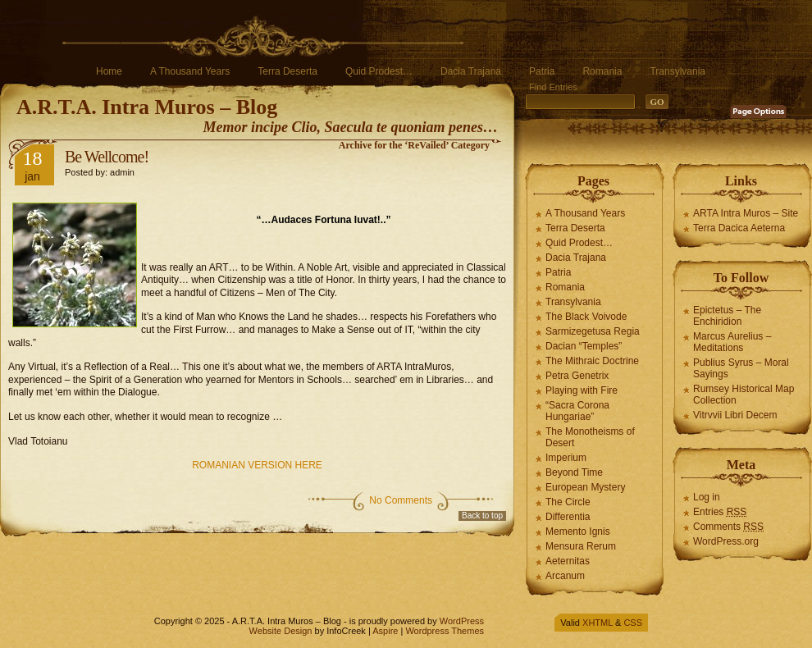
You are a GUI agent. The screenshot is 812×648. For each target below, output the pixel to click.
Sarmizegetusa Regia (593, 331)
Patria (542, 71)
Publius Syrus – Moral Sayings (741, 368)
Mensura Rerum (581, 546)
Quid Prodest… (379, 71)
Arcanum (565, 576)
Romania (602, 71)
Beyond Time (574, 472)
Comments (728, 527)
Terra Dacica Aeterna (739, 228)
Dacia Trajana (471, 71)
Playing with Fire (582, 390)
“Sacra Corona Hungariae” (577, 411)
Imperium (566, 458)
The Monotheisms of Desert (590, 437)
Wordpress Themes (445, 631)
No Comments (401, 500)
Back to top (482, 516)
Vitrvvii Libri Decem (735, 415)
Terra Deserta (287, 71)
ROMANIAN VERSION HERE (257, 465)
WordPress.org (726, 541)
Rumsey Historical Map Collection (744, 395)
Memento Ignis (578, 532)
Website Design (281, 631)
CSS (633, 623)
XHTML (598, 623)
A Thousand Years (190, 71)
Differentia (568, 517)
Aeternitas (568, 561)
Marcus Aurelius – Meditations (732, 342)
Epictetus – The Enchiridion (727, 316)
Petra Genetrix (577, 376)
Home (109, 71)
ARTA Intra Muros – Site (746, 213)
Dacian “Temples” (584, 346)
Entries (720, 512)
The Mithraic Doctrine (592, 361)
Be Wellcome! (107, 157)
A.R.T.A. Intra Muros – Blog (147, 107)
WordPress (462, 621)
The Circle (568, 502)
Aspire (385, 631)
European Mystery (585, 487)
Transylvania (677, 71)
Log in (707, 497)
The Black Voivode (586, 317)
